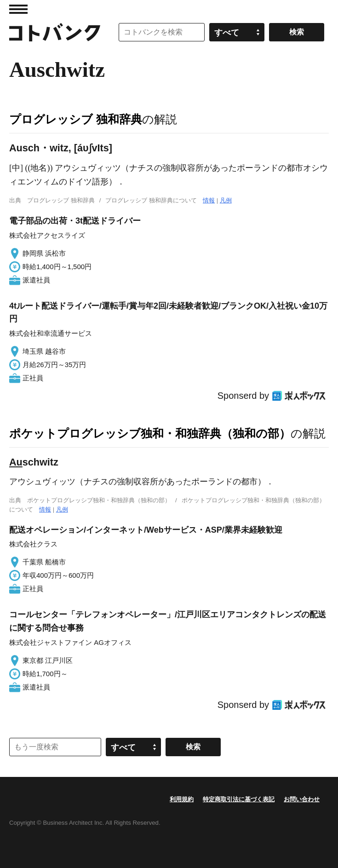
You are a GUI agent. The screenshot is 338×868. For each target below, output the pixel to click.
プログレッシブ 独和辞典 (76, 119)
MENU (18, 9)
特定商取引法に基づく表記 (239, 799)
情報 (209, 200)
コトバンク (55, 32)
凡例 (226, 200)
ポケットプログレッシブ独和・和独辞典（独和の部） (150, 433)
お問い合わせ (302, 799)
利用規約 (182, 799)
